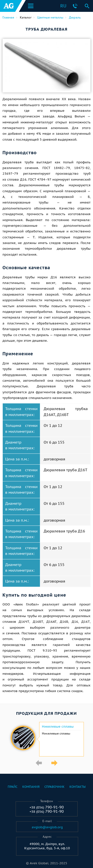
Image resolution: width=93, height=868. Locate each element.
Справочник (54, 787)
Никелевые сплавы (58, 727)
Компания (31, 787)
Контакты (77, 787)
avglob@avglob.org (47, 827)
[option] (46, 739)
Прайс (13, 787)
